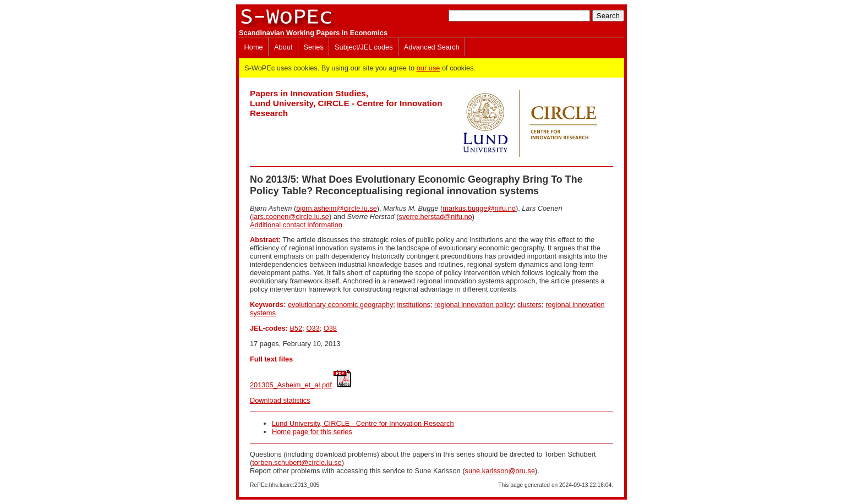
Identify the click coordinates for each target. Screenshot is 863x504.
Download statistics (280, 400)
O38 (330, 328)
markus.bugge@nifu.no (479, 208)
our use (428, 68)
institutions (413, 305)
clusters (529, 305)
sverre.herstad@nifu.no (436, 217)
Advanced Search (432, 47)
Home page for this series (312, 432)
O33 (313, 328)
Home (254, 47)
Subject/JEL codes (364, 47)
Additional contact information (296, 225)
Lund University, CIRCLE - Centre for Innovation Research (363, 423)
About (283, 47)
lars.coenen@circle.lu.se (291, 217)
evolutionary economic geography (340, 305)
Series (314, 47)
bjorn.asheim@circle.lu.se (337, 208)
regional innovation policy (474, 305)
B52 (296, 328)
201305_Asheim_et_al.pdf (291, 385)
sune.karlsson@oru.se (500, 471)
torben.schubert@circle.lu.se (297, 462)
